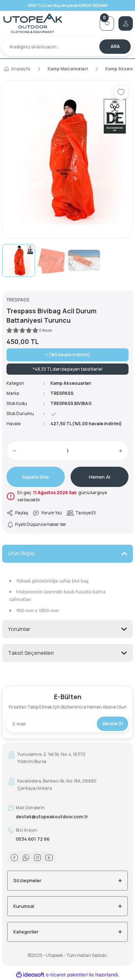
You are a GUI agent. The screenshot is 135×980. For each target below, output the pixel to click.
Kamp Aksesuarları (71, 383)
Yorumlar (19, 629)
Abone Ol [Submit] (112, 724)
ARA (115, 46)
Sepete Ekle (35, 477)
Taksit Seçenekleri (31, 653)
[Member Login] (126, 23)
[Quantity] (67, 451)
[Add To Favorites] (121, 92)
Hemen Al (100, 477)
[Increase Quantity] (121, 451)
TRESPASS (62, 393)
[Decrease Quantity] (14, 451)
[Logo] (49, 23)
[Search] (67, 47)
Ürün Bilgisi (21, 553)
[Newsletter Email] (67, 724)
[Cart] (107, 23)
